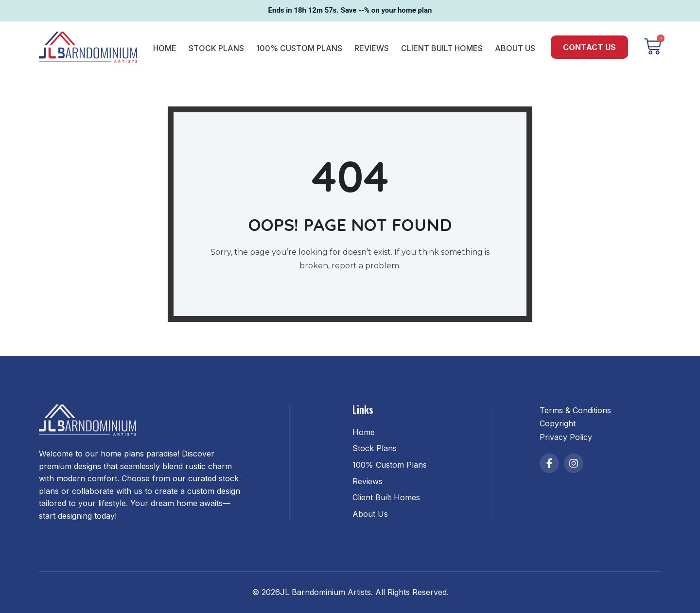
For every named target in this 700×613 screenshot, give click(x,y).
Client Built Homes (442, 48)
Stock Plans (216, 48)
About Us (515, 48)
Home (165, 48)
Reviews (372, 48)
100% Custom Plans (299, 48)
